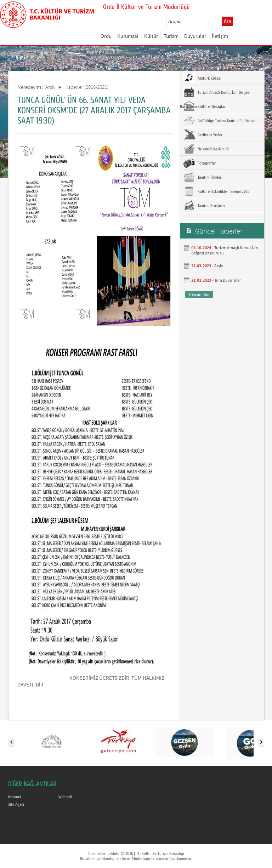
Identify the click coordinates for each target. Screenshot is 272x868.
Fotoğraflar (200, 163)
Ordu (106, 36)
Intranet (15, 797)
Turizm (171, 36)
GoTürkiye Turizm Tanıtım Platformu (220, 120)
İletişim (220, 36)
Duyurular (195, 36)
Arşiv (50, 87)
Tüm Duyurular (228, 280)
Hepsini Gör (199, 294)
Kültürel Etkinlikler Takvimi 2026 (216, 191)
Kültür (151, 36)
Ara (227, 21)
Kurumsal (128, 36)
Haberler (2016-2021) (86, 87)
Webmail (65, 797)
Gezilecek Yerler (203, 134)
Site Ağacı (16, 804)
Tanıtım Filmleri (203, 177)
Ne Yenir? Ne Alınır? (206, 149)
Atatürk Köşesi (202, 78)
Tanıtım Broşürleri (205, 205)
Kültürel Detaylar (204, 106)
